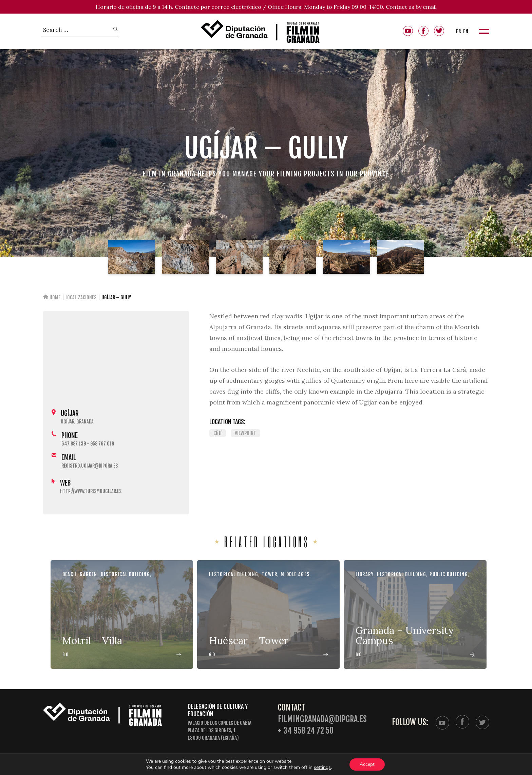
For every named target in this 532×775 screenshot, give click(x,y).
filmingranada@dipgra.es (322, 719)
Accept (367, 764)
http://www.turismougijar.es (91, 491)
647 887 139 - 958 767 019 (88, 444)
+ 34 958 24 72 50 (306, 731)
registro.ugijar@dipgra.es (90, 466)
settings (322, 768)
